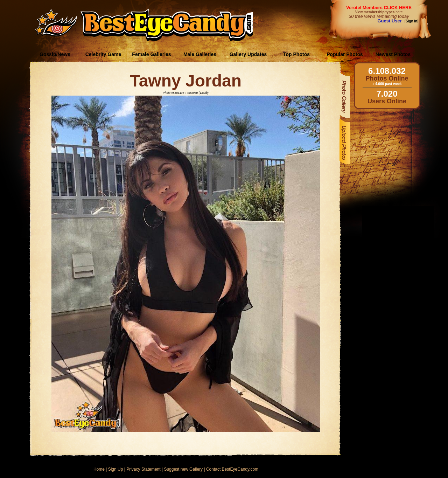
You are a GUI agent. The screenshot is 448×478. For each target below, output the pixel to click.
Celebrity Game (103, 54)
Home (99, 469)
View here (379, 12)
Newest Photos (393, 54)
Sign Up (116, 469)
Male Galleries (200, 54)
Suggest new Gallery (183, 469)
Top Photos (296, 54)
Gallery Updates (248, 54)
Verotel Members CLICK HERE (379, 8)
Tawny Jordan (186, 81)
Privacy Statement (143, 469)
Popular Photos (345, 54)
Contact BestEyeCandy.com (232, 469)
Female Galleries (151, 54)
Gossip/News (55, 54)
